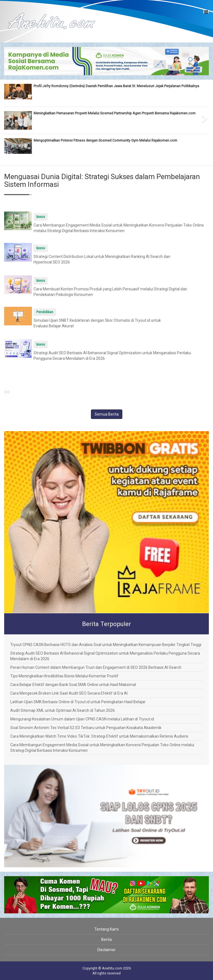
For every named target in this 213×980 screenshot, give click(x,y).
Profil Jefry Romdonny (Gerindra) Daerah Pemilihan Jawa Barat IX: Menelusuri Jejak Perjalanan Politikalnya (116, 86)
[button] (9, 116)
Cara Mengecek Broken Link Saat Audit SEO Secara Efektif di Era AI (69, 693)
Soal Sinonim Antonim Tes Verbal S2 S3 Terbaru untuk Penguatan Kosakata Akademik (86, 728)
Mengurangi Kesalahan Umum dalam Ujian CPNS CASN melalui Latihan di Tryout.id (82, 719)
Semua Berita (107, 414)
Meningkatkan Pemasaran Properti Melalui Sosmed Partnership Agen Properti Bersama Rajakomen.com (115, 113)
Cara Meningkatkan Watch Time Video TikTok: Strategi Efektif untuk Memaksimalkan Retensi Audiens (99, 736)
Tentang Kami (106, 929)
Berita (106, 939)
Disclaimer (106, 950)
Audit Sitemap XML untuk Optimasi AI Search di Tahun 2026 (63, 710)
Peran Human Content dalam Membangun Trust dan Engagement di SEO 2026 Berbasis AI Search (96, 667)
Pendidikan (45, 312)
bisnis (41, 217)
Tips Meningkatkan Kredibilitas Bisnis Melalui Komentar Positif (64, 676)
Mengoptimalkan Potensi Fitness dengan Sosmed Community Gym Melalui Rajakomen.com (105, 140)
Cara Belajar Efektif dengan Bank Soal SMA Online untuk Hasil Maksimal (73, 685)
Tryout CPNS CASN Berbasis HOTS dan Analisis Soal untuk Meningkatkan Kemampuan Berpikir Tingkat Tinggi (106, 645)
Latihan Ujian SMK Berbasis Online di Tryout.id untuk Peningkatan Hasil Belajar (78, 702)
